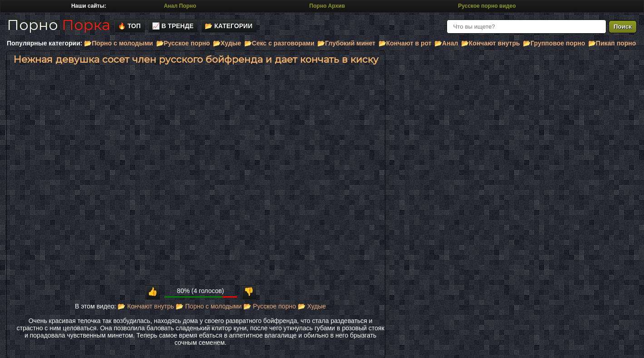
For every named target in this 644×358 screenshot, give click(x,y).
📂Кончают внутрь (491, 43)
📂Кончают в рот (405, 43)
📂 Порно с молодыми (209, 306)
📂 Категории (229, 26)
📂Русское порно (183, 43)
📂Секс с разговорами (279, 43)
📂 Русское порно (270, 306)
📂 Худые (312, 306)
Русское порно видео (487, 6)
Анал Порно (180, 6)
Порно (59, 25)
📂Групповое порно (554, 43)
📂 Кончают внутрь (146, 306)
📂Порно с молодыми (118, 43)
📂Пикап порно (612, 43)
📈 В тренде (173, 26)
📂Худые (227, 43)
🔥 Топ (129, 26)
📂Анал (446, 43)
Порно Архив (327, 6)
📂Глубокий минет (346, 43)
